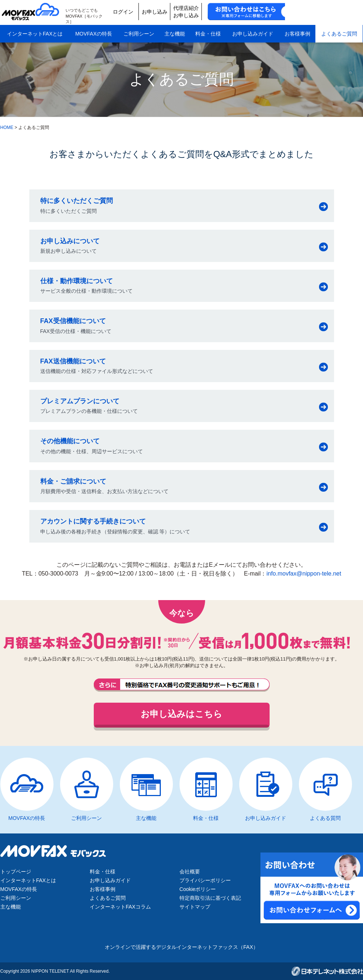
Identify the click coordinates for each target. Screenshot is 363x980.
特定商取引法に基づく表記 (210, 898)
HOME (7, 127)
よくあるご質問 (339, 32)
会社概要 (190, 872)
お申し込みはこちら (181, 714)
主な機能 (175, 32)
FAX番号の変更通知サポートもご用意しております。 (182, 685)
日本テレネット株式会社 (327, 971)
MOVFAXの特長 (93, 32)
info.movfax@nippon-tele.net (304, 574)
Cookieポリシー (198, 889)
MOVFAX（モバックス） (33, 12)
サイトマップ (195, 907)
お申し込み (217, 12)
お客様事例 (297, 32)
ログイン (182, 12)
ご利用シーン (139, 32)
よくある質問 (325, 818)
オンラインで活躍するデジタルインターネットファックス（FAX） (181, 947)
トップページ (16, 872)
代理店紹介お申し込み (252, 12)
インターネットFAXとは (35, 32)
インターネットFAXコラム (120, 907)
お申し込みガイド (253, 32)
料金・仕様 (208, 32)
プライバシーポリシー (205, 880)
